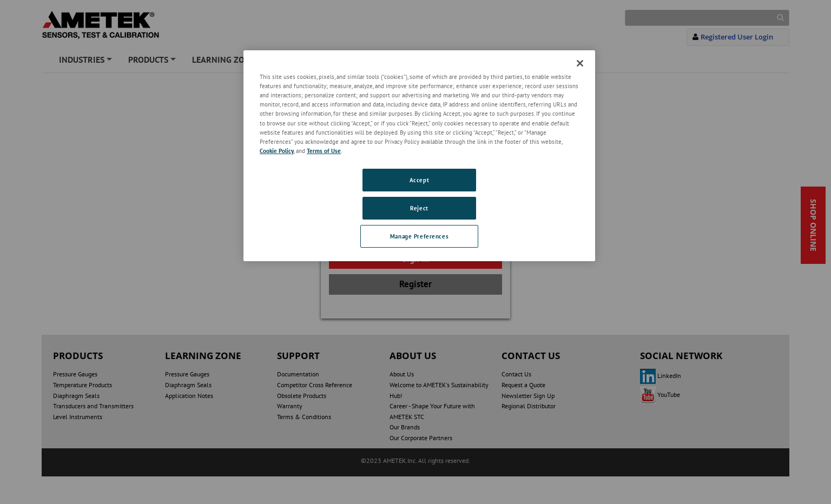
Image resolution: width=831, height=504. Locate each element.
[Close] (580, 63)
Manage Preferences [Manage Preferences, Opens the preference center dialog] (419, 236)
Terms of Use (324, 151)
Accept (419, 180)
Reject (419, 208)
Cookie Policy (277, 151)
